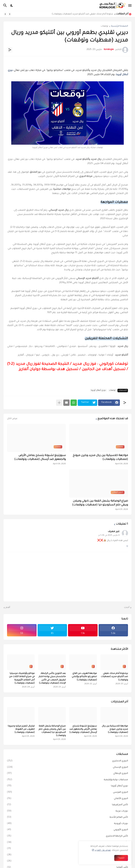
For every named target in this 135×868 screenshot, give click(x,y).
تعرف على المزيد (103, 850)
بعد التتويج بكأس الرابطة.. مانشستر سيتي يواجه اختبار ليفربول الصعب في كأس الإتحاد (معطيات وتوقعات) (52, 678)
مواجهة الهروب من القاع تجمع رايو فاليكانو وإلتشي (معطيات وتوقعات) (84, 677)
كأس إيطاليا (67, 843)
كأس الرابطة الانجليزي (67, 836)
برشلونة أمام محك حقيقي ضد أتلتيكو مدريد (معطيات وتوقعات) (81, 14)
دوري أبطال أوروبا (98, 390)
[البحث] (5, 5)
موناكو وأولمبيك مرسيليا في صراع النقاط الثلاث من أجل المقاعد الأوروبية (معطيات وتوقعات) (22, 678)
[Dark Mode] (12, 5)
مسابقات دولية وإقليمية (67, 780)
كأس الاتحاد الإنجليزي (67, 849)
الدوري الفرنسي (67, 792)
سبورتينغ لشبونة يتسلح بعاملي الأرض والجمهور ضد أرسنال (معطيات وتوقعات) (40, 457)
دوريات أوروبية (67, 824)
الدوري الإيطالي (67, 774)
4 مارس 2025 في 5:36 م (109, 535)
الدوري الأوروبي (67, 830)
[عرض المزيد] (59, 403)
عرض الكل (12, 419)
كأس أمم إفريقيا (67, 805)
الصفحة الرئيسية (120, 26)
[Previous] (10, 14)
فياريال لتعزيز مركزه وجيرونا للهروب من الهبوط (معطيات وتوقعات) (21, 729)
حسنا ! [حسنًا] (121, 858)
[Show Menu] (130, 5)
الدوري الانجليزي (67, 761)
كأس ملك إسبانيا (67, 855)
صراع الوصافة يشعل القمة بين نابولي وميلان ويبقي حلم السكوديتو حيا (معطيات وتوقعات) (100, 503)
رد (127, 546)
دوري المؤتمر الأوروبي (67, 861)
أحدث (127, 608)
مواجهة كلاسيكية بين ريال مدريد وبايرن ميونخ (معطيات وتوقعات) (100, 457)
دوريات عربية (67, 811)
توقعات (105, 26)
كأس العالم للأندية (67, 817)
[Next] (5, 14)
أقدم (8, 608)
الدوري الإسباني (67, 768)
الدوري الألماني (67, 799)
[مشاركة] (10, 50)
